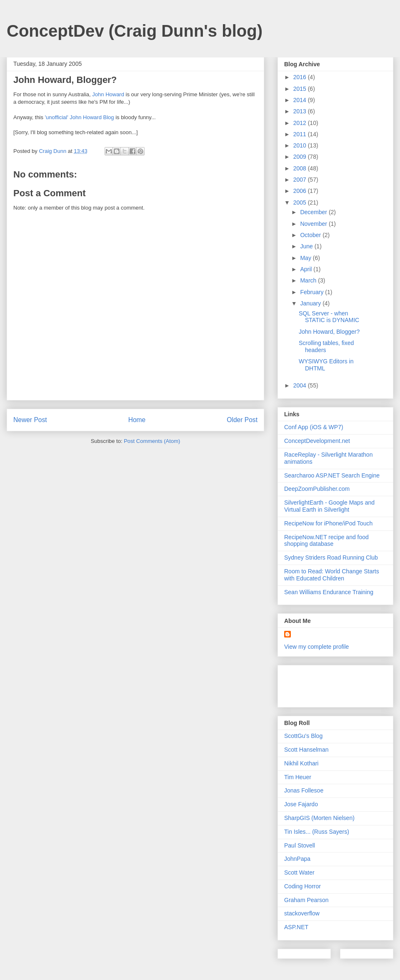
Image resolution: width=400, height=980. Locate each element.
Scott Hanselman (306, 750)
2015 (301, 89)
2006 (301, 191)
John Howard (108, 94)
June (307, 246)
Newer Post (30, 420)
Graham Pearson (306, 900)
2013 (301, 111)
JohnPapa (297, 859)
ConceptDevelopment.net (317, 441)
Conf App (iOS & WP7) (314, 427)
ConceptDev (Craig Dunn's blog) (135, 31)
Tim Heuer (298, 777)
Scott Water (299, 872)
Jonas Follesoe (304, 790)
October (311, 235)
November (314, 224)
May (306, 258)
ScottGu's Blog (303, 736)
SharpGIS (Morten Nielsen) (319, 818)
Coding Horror (302, 886)
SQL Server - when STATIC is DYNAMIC (329, 317)
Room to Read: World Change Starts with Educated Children (332, 575)
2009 (301, 157)
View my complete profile (316, 647)
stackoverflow (302, 913)
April (307, 269)
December (314, 212)
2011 (301, 134)
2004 (301, 385)
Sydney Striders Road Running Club (331, 557)
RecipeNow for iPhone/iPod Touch (328, 523)
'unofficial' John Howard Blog (80, 117)
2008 (301, 168)
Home (137, 420)
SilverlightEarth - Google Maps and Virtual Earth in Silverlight (329, 506)
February (312, 292)
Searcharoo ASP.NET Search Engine (332, 475)
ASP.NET (296, 927)
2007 (301, 180)
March (309, 280)
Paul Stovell (300, 845)
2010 (301, 145)
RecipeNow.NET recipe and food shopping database (326, 541)
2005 (301, 202)
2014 (301, 100)
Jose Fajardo (301, 804)
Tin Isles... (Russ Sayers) (317, 832)
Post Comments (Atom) (152, 441)
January (311, 303)
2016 (301, 77)
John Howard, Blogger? (329, 332)
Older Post (242, 420)
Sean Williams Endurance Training (329, 592)
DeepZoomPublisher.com (317, 489)
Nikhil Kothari (301, 763)
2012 (301, 123)
